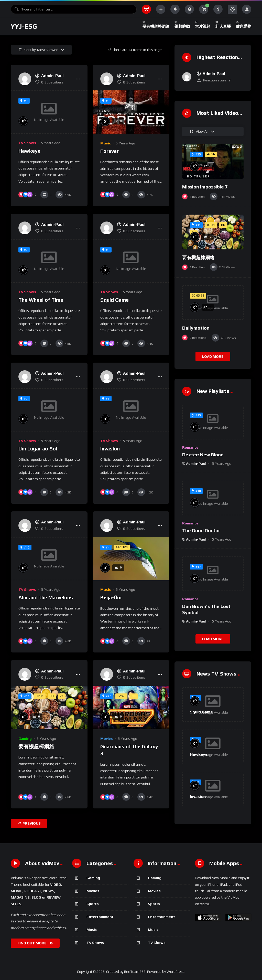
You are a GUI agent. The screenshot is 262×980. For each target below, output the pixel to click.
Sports (93, 904)
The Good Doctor (201, 530)
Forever (110, 151)
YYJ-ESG (24, 26)
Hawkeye (29, 151)
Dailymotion (196, 328)
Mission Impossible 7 (205, 187)
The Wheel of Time (41, 300)
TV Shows (27, 143)
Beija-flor (111, 597)
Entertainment (100, 917)
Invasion (110, 449)
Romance (190, 447)
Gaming (25, 739)
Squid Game (114, 300)
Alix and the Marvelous (46, 597)
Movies (107, 739)
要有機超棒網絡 (36, 746)
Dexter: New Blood (203, 455)
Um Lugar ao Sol (38, 449)
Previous (29, 823)
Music (106, 143)
